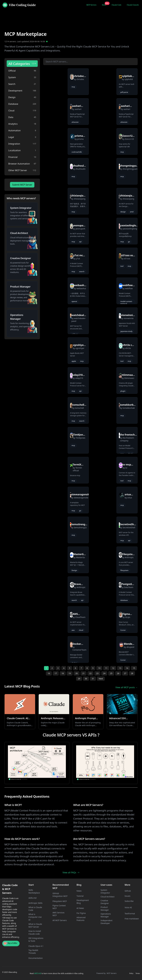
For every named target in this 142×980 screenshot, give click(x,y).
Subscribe (129, 901)
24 (104, 673)
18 (63, 673)
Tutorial (80, 896)
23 (97, 673)
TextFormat (130, 914)
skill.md (38, 973)
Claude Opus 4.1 (36, 946)
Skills (105, 5)
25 (111, 673)
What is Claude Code (35, 909)
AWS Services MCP (59, 914)
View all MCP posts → (126, 687)
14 (127, 668)
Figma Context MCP (59, 907)
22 (90, 673)
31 (93, 679)
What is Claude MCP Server (35, 925)
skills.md (32, 898)
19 (70, 673)
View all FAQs (71, 872)
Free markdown (132, 919)
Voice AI (128, 907)
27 (125, 673)
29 (79, 679)
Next (101, 679)
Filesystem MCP (60, 901)
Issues (128, 896)
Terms (138, 973)
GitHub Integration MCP (60, 895)
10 (99, 668)
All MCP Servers (60, 920)
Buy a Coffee (10, 943)
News (79, 891)
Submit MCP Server (22, 185)
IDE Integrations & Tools (36, 940)
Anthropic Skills (35, 903)
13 (120, 668)
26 (118, 673)
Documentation (35, 958)
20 (77, 673)
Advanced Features (81, 919)
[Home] (19, 5)
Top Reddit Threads (33, 952)
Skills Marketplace (34, 891)
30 (86, 679)
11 (106, 668)
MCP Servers (91, 5)
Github (128, 891)
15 (134, 668)
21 (83, 673)
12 (113, 668)
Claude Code (117, 5)
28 (132, 673)
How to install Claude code (35, 932)
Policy (131, 973)
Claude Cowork (133, 5)
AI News (80, 908)
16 (49, 673)
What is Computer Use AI (35, 917)
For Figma (81, 913)
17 (56, 673)
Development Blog (83, 902)
